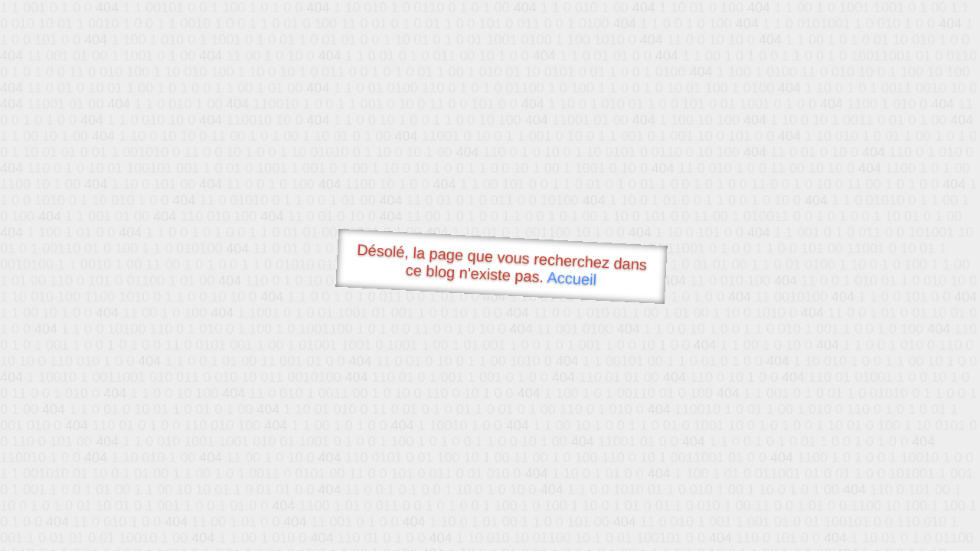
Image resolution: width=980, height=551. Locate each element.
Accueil (572, 278)
